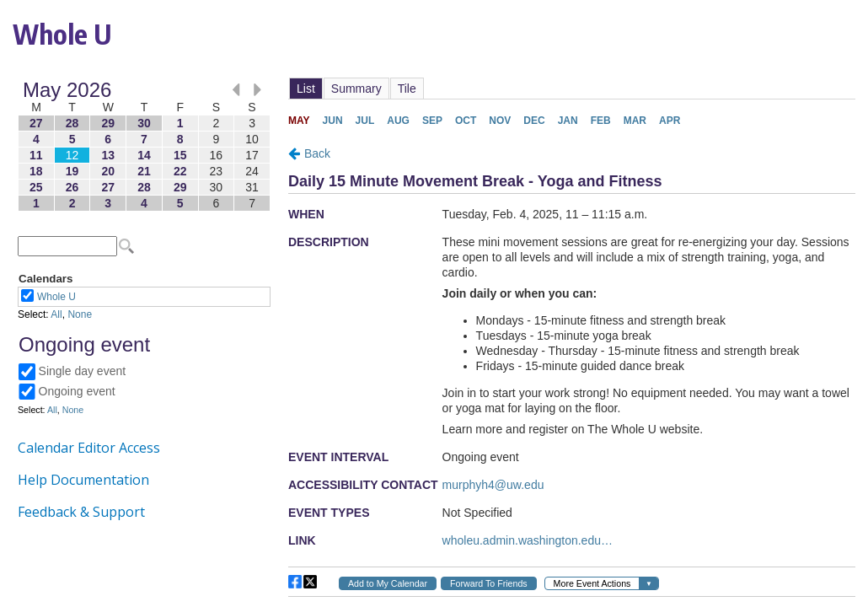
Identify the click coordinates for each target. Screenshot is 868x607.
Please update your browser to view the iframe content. (144, 146)
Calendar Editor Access (89, 448)
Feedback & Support (81, 512)
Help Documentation (83, 480)
